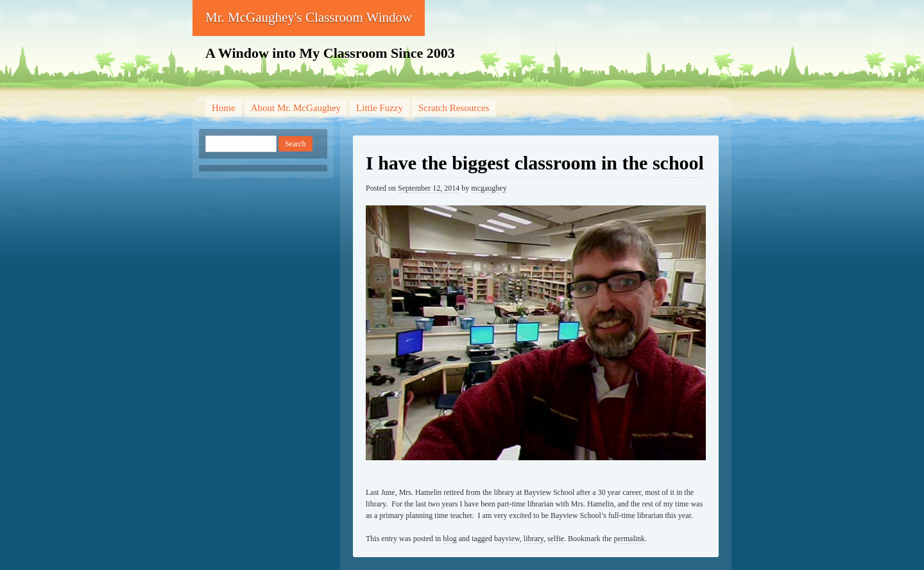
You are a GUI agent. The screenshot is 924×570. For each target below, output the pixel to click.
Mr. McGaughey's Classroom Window (309, 17)
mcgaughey (489, 188)
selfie (556, 539)
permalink (629, 539)
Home (224, 108)
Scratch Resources (454, 108)
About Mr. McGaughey (296, 108)
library (534, 539)
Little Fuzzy (380, 108)
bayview (507, 539)
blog (449, 539)
